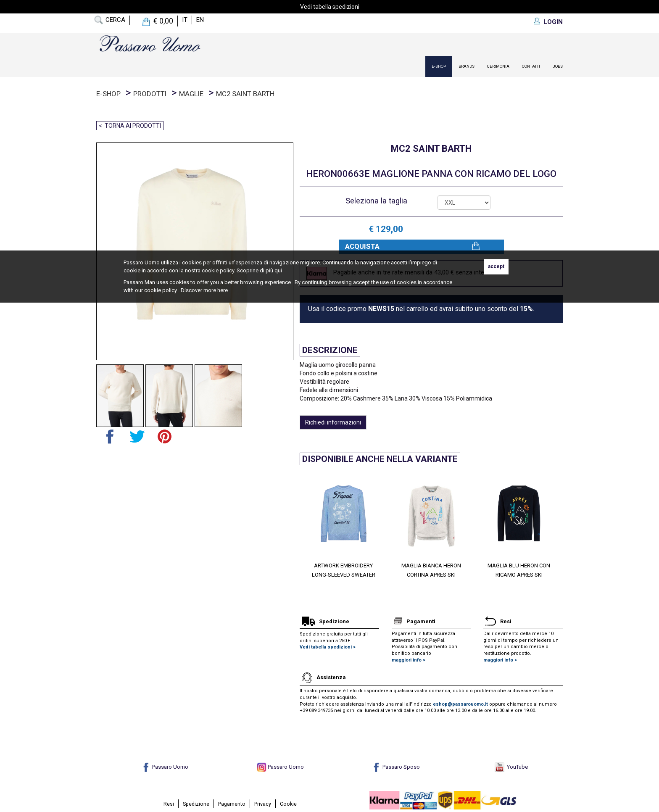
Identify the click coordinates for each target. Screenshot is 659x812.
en (200, 20)
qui (278, 270)
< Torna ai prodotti (130, 126)
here (223, 290)
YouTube (511, 767)
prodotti (150, 94)
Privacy (263, 804)
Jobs (558, 66)
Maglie (191, 94)
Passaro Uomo (165, 767)
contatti (531, 66)
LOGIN (553, 22)
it (185, 20)
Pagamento (232, 804)
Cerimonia (498, 66)
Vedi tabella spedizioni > (328, 647)
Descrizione (330, 350)
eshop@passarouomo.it (460, 704)
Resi (169, 804)
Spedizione (196, 804)
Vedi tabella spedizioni (330, 7)
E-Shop (439, 66)
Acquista (362, 246)
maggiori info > (409, 660)
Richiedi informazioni (333, 422)
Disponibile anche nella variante (380, 459)
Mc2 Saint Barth (245, 94)
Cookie (288, 804)
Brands (467, 66)
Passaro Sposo (396, 767)
